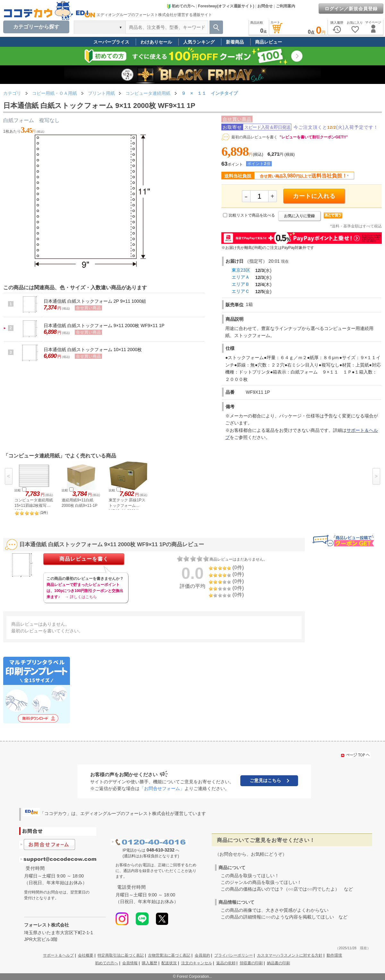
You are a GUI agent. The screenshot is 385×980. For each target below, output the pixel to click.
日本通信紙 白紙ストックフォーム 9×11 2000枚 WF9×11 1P (104, 325)
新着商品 (235, 42)
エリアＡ (241, 277)
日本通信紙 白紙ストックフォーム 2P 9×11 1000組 (95, 301)
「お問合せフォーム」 (162, 788)
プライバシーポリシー (234, 955)
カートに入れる (314, 196)
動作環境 (334, 955)
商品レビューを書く (84, 559)
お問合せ (265, 6)
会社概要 (86, 955)
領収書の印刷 (251, 963)
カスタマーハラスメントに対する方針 (290, 955)
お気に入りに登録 (299, 216)
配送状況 (169, 963)
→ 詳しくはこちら (81, 597)
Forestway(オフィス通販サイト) (226, 6)
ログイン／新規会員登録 (351, 9)
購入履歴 (150, 963)
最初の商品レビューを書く (254, 137)
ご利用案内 (286, 6)
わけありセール (156, 42)
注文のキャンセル (197, 963)
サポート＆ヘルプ (58, 955)
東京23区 (241, 270)
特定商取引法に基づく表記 (121, 955)
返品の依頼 (226, 963)
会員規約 (202, 955)
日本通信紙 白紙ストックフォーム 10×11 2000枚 (93, 350)
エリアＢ (241, 284)
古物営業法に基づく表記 (169, 955)
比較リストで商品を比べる (252, 215)
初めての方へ (181, 6)
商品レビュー (269, 42)
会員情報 (130, 963)
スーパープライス (111, 42)
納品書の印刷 (278, 963)
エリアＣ (241, 291)
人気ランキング (199, 42)
